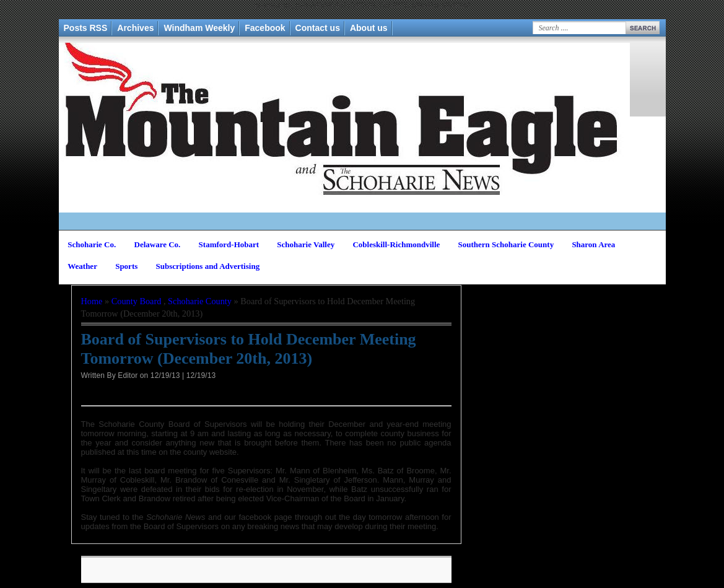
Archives (135, 28)
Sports (126, 266)
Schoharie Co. (92, 244)
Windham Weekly (199, 28)
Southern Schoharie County (506, 244)
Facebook (265, 28)
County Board (137, 301)
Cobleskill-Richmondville (396, 244)
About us (369, 28)
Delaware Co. (158, 244)
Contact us (318, 28)
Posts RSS (86, 28)
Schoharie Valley (306, 244)
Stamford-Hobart (229, 244)
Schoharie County (200, 301)
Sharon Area (593, 244)
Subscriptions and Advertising (208, 266)
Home (92, 301)
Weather (82, 266)
